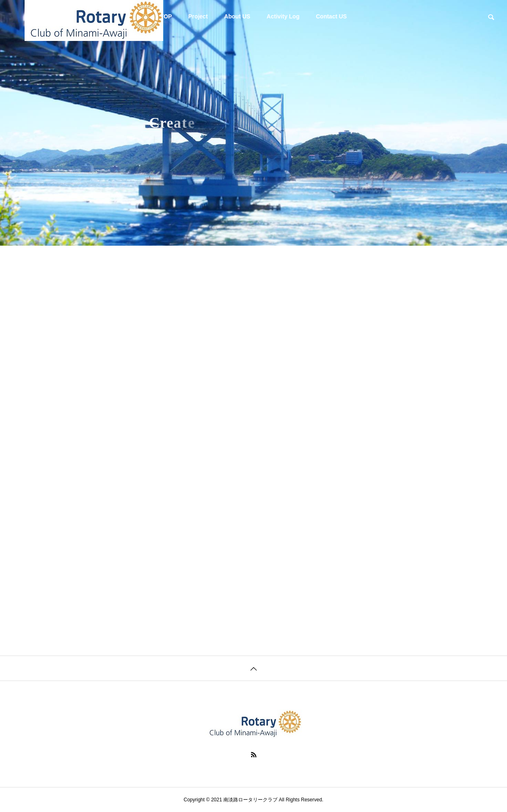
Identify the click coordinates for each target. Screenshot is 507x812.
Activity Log (283, 16)
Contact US (331, 16)
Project (198, 16)
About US (237, 16)
